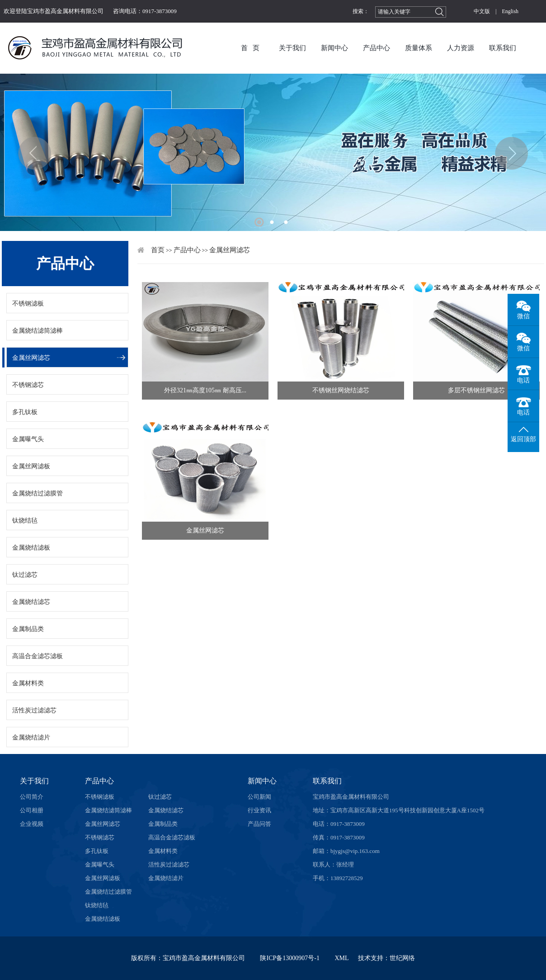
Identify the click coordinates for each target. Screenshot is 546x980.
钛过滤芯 (25, 575)
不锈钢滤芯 (28, 385)
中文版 (482, 11)
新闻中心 (334, 48)
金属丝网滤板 (31, 466)
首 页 (250, 48)
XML (341, 958)
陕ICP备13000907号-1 (289, 958)
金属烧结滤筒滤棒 (38, 331)
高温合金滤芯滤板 (38, 656)
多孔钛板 (25, 412)
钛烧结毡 (25, 521)
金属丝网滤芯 (31, 358)
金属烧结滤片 (31, 737)
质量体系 (419, 48)
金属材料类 (28, 683)
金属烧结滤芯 (31, 602)
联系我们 (503, 48)
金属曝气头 (28, 439)
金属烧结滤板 (31, 548)
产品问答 (259, 824)
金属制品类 (28, 629)
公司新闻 (259, 797)
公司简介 (32, 797)
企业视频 (32, 824)
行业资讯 (259, 810)
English (510, 11)
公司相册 (32, 810)
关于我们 (292, 48)
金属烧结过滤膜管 (38, 493)
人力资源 (461, 48)
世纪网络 (402, 958)
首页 (158, 250)
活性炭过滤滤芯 (34, 710)
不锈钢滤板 (28, 304)
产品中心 (377, 48)
